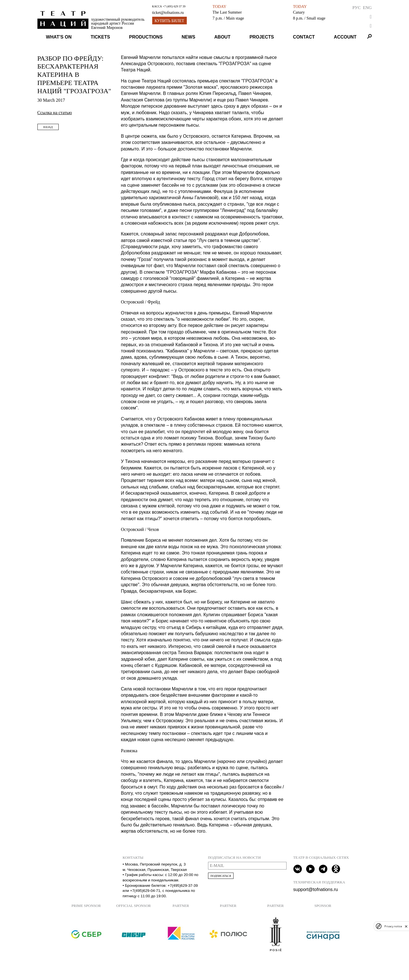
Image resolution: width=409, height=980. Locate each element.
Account (345, 37)
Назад (48, 127)
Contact (304, 37)
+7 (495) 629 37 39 (174, 6)
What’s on (59, 37)
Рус (356, 8)
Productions (146, 37)
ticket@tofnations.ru (168, 13)
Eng (367, 8)
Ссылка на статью (55, 113)
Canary (299, 12)
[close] (406, 926)
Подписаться (221, 876)
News (188, 37)
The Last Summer (227, 12)
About (222, 37)
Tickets (100, 37)
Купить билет (169, 21)
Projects (262, 37)
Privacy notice (393, 926)
